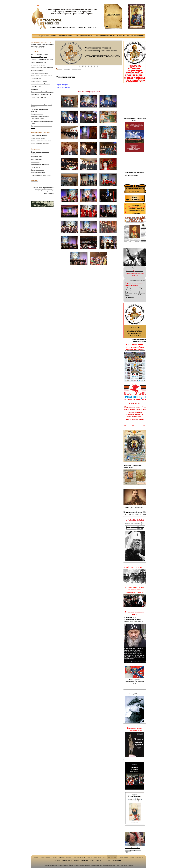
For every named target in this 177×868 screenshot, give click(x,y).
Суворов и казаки (36, 78)
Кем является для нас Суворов (40, 54)
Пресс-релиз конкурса (63, 87)
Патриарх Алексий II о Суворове (40, 84)
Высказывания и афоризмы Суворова (42, 76)
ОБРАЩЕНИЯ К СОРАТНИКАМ (105, 36)
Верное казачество (36, 159)
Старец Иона (35, 89)
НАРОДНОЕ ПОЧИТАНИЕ (135, 36)
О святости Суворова (37, 86)
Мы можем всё (35, 162)
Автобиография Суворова (38, 62)
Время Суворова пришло (38, 65)
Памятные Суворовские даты (39, 73)
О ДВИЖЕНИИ (44, 36)
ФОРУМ (54, 36)
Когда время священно (37, 170)
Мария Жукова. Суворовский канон (41, 95)
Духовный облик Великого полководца (42, 68)
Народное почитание (37, 114)
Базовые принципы (36, 156)
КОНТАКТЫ (121, 36)
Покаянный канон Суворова (39, 81)
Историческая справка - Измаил (40, 143)
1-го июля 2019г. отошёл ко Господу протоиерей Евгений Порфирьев (133, 850)
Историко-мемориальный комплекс (41, 141)
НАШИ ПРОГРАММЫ (65, 36)
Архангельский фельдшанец (39, 57)
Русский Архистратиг (42, 92)
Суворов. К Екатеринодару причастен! (42, 60)
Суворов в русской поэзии (38, 97)
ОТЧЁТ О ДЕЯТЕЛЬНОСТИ (84, 36)
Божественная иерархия (38, 173)
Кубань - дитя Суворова (38, 138)
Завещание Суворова (37, 70)
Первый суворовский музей (39, 135)
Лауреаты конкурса (62, 85)
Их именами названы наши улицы (41, 175)
